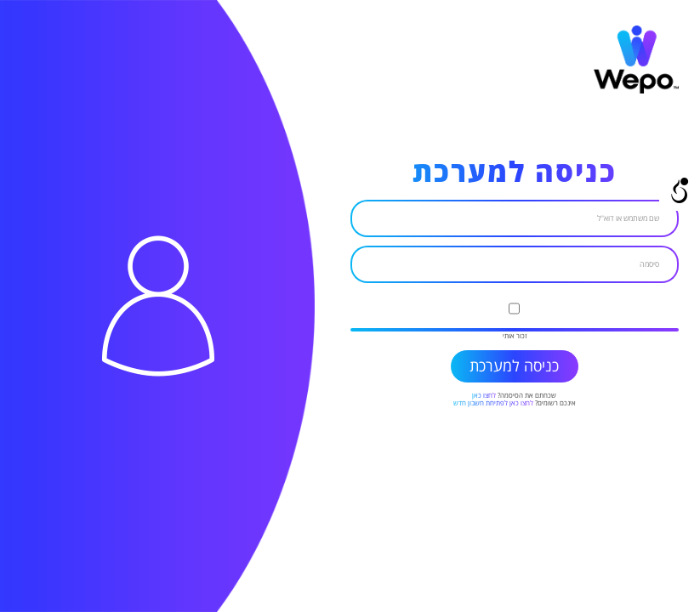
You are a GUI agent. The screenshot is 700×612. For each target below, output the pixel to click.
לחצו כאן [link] (484, 396)
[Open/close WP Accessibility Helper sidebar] (680, 190)
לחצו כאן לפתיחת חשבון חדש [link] (493, 403)
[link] (636, 91)
